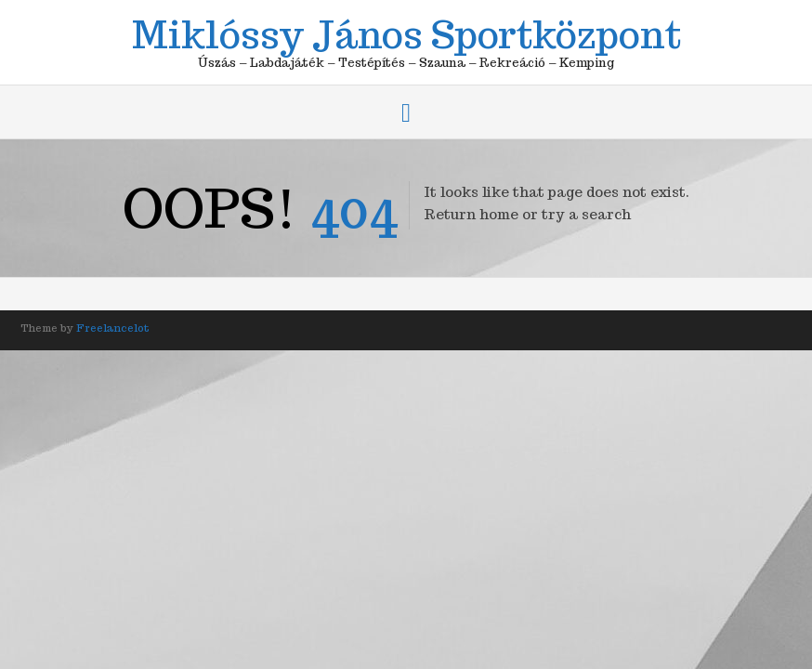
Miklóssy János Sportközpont (406, 32)
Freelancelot (113, 328)
